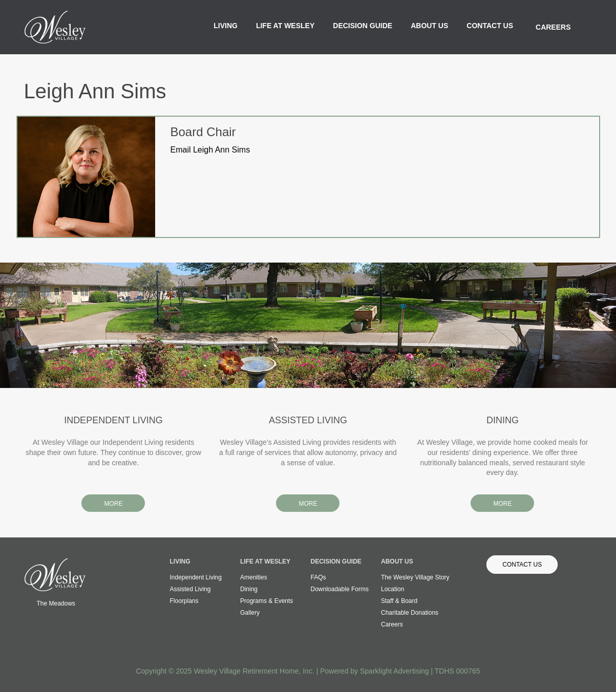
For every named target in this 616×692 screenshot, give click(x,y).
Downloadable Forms (340, 589)
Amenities (254, 577)
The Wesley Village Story (415, 577)
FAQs (318, 577)
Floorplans (184, 601)
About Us (429, 26)
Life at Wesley (285, 26)
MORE (113, 504)
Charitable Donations (410, 613)
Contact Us (490, 26)
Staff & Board (399, 601)
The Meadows (56, 603)
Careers (553, 27)
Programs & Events (267, 601)
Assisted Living (190, 589)
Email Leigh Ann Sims (210, 150)
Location (392, 589)
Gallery (250, 613)
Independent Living (196, 577)
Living (226, 26)
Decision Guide (363, 26)
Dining (249, 589)
